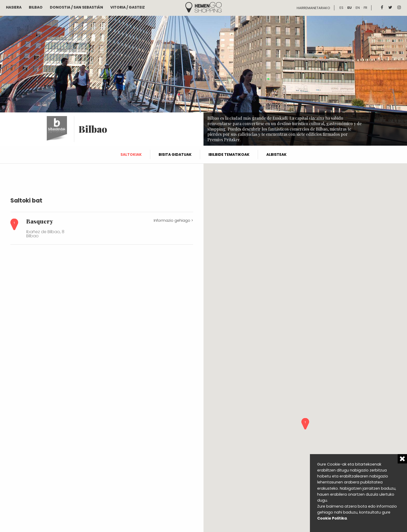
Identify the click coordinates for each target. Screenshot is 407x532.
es (341, 8)
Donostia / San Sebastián (76, 7)
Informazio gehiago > (173, 220)
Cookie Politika (332, 518)
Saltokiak (131, 154)
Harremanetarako (313, 8)
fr (365, 8)
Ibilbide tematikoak (229, 154)
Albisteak (276, 154)
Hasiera (14, 7)
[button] (305, 424)
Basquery (40, 221)
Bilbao (36, 7)
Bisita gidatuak (175, 154)
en (358, 8)
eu (350, 8)
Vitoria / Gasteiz (128, 7)
